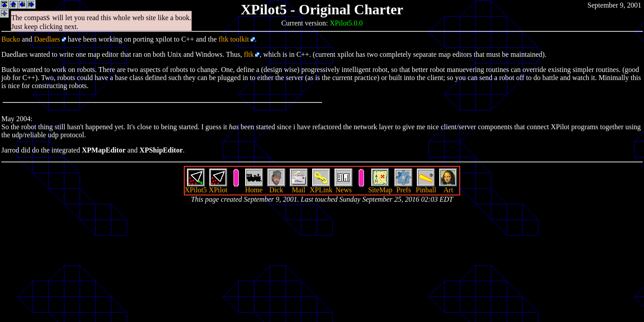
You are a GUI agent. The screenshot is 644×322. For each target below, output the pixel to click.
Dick (276, 187)
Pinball (426, 187)
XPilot (218, 187)
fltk (249, 54)
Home (254, 187)
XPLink (321, 187)
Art (448, 187)
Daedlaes (47, 39)
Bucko (11, 39)
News (343, 187)
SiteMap (380, 187)
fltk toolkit (234, 39)
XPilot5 (196, 187)
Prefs (403, 187)
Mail (299, 187)
